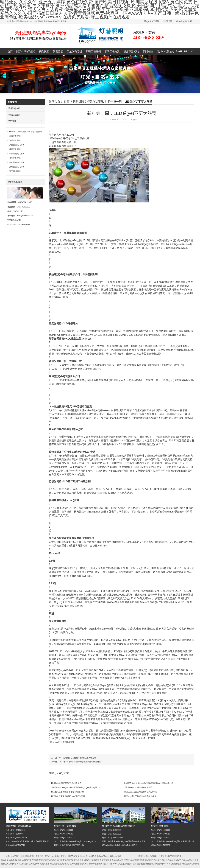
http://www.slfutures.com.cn (19, 224)
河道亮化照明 (15, 140)
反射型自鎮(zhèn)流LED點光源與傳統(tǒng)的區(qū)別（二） (150, 783)
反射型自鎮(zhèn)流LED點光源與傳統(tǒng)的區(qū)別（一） (77, 787)
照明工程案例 (93, 52)
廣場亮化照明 (15, 136)
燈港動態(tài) (14, 108)
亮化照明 (44, 52)
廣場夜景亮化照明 (17, 167)
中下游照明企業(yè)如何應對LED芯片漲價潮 (78, 758)
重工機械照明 (15, 171)
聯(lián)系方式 (165, 52)
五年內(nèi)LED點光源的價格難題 (138, 787)
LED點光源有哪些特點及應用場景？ (66, 783)
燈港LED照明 (68, 742)
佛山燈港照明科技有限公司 (32, 856)
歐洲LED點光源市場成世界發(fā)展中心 (140, 792)
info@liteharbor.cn (25, 216)
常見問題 (12, 121)
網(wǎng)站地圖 (184, 21)
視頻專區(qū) (131, 52)
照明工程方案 (112, 52)
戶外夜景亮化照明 (17, 145)
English (181, 52)
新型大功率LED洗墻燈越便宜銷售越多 (140, 796)
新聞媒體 (148, 52)
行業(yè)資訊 (95, 102)
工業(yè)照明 (74, 52)
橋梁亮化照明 (15, 158)
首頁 (10, 52)
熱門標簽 (168, 21)
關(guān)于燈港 (152, 21)
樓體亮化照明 (15, 149)
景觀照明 (58, 52)
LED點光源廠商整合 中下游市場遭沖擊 (68, 792)
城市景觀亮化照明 (17, 162)
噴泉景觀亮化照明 (17, 154)
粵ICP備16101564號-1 (78, 856)
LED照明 (58, 742)
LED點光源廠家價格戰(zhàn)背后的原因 (68, 796)
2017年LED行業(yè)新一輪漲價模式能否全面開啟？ (81, 762)
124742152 (18, 211)
